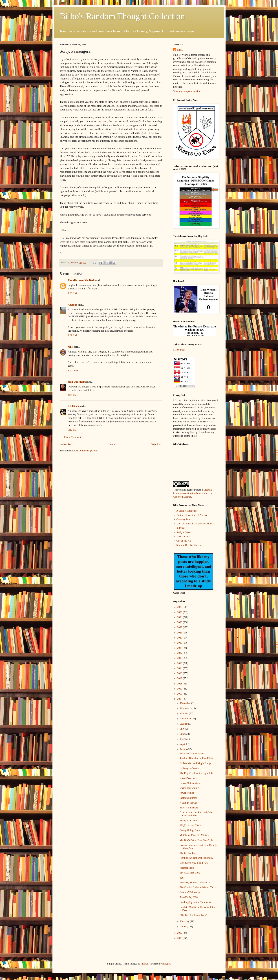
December (186, 703)
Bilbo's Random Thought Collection (122, 16)
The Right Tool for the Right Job (196, 773)
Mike (71, 347)
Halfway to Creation (190, 768)
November (186, 709)
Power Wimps (187, 793)
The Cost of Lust (188, 853)
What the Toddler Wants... (193, 754)
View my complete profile (187, 91)
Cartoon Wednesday (190, 892)
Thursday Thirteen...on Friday (195, 883)
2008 (180, 699)
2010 (180, 689)
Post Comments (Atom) (86, 451)
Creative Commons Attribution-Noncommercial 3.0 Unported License (195, 493)
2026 (180, 607)
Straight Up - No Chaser (189, 545)
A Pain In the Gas (188, 803)
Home (112, 444)
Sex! (182, 878)
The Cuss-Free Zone (190, 873)
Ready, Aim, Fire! (189, 821)
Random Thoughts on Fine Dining (197, 758)
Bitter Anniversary (189, 808)
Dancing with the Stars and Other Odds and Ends (196, 814)
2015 (180, 663)
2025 (180, 612)
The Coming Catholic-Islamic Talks (198, 887)
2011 (180, 684)
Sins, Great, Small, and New (194, 863)
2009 (180, 694)
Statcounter (179, 350)
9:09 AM (72, 335)
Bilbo (180, 50)
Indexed (181, 528)
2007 (180, 933)
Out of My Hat (184, 541)
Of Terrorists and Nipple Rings (195, 763)
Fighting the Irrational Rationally (196, 858)
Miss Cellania (183, 537)
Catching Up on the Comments (195, 902)
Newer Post (66, 444)
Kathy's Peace (184, 532)
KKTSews (73, 406)
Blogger (166, 964)
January (184, 927)
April (183, 744)
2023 (180, 622)
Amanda (72, 305)
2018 (180, 648)
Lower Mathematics (190, 783)
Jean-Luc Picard (77, 382)
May (183, 739)
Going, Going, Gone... (191, 830)
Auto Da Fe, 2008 (189, 897)
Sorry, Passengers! (189, 778)
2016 (180, 658)
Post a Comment (73, 437)
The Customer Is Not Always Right (194, 524)
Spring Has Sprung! (190, 788)
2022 (180, 627)
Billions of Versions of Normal (192, 515)
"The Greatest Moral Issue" (193, 915)
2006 (180, 938)
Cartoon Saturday (188, 798)
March (184, 749)
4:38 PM (72, 395)
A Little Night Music (187, 511)
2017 (180, 653)
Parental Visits (187, 868)
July (183, 729)
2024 (180, 617)
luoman (145, 964)
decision (102, 121)
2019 (180, 643)
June (183, 734)
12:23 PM (73, 371)
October (185, 714)
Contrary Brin (184, 519)
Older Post (156, 444)
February (185, 922)
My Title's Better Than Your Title (196, 840)
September (186, 719)
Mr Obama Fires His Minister (195, 835)
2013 (180, 673)
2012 (180, 678)
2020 (180, 638)
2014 (180, 668)
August (184, 724)
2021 (180, 633)
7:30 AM (72, 293)
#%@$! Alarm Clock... (191, 825)
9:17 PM (72, 430)
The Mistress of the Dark (81, 280)
